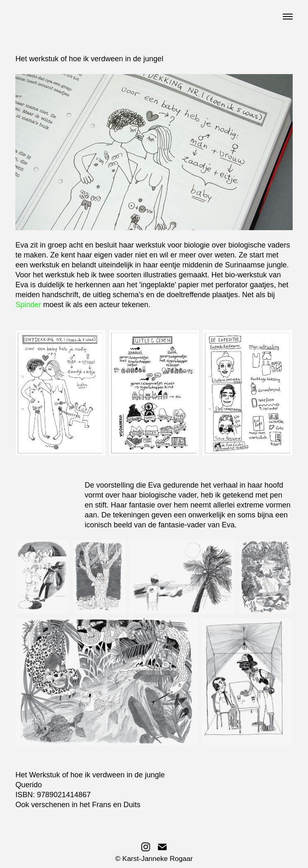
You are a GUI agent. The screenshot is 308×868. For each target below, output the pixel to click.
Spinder (28, 305)
